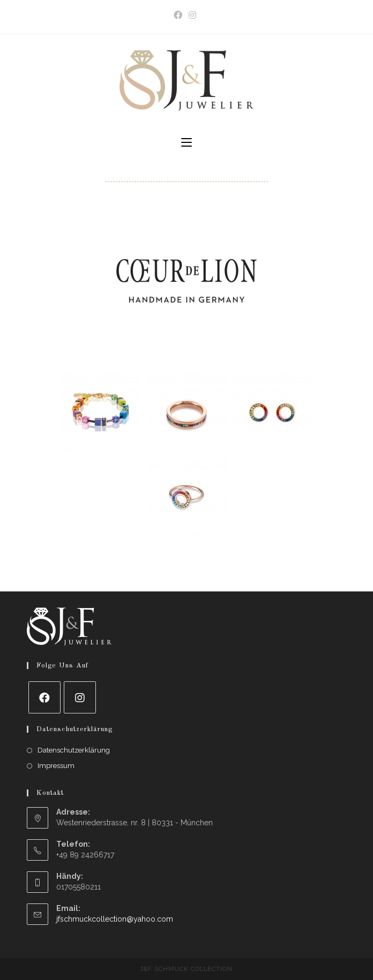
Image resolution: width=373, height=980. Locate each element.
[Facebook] (44, 697)
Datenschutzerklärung (74, 750)
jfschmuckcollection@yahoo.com (115, 919)
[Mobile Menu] (186, 143)
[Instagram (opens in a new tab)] (192, 16)
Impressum (56, 766)
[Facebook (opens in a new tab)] (180, 16)
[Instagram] (80, 697)
